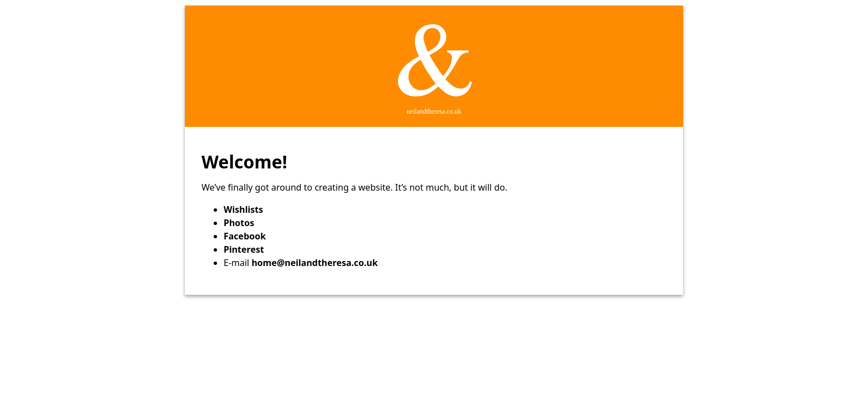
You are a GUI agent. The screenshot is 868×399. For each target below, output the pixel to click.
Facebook (245, 236)
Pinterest (244, 249)
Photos (239, 223)
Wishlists (243, 209)
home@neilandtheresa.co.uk (314, 263)
